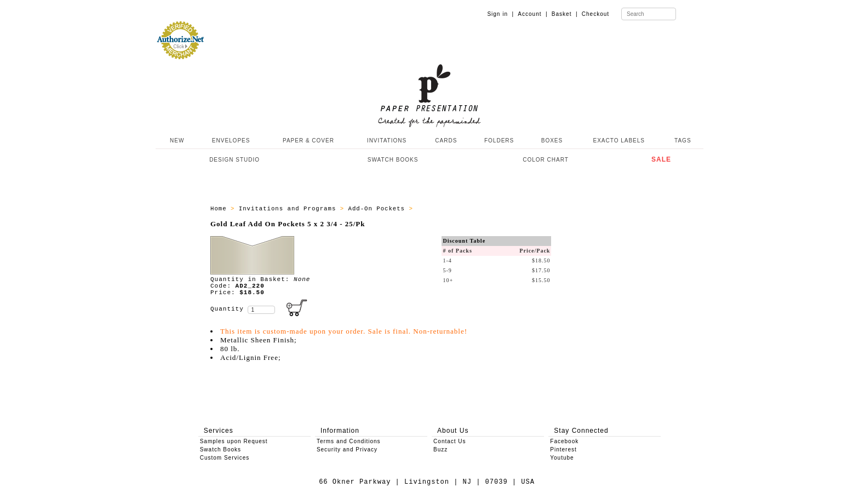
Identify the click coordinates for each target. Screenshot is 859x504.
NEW (176, 141)
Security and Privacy (347, 449)
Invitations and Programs (290, 209)
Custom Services (225, 458)
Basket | (565, 14)
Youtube (562, 458)
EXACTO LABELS (619, 141)
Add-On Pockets (378, 209)
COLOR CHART (546, 160)
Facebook (564, 441)
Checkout (595, 14)
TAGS (683, 141)
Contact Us (449, 441)
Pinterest (563, 449)
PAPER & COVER (308, 141)
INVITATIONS (387, 141)
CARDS (446, 141)
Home (221, 209)
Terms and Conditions (349, 441)
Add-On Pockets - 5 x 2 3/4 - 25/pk (486, 209)
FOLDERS (499, 141)
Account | (532, 14)
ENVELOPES (231, 141)
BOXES (552, 141)
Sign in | (500, 14)
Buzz (440, 449)
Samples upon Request (234, 441)
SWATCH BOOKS (393, 160)
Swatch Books (221, 449)
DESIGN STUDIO (234, 160)
